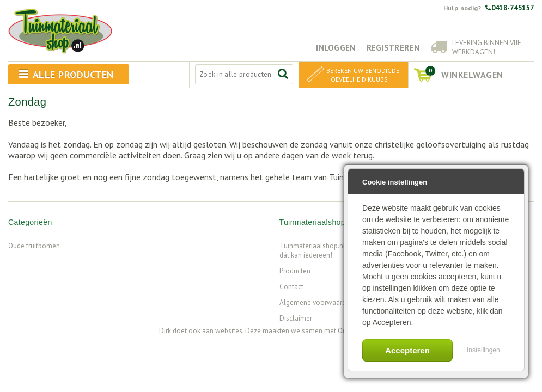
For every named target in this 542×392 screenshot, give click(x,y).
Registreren (393, 48)
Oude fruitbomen (34, 246)
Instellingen (483, 350)
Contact (291, 287)
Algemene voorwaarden (316, 302)
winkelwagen (464, 73)
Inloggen (336, 48)
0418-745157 (510, 8)
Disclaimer (296, 318)
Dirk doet (173, 331)
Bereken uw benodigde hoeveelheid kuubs (363, 75)
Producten (295, 271)
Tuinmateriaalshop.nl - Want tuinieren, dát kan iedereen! (337, 250)
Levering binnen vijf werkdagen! (486, 47)
